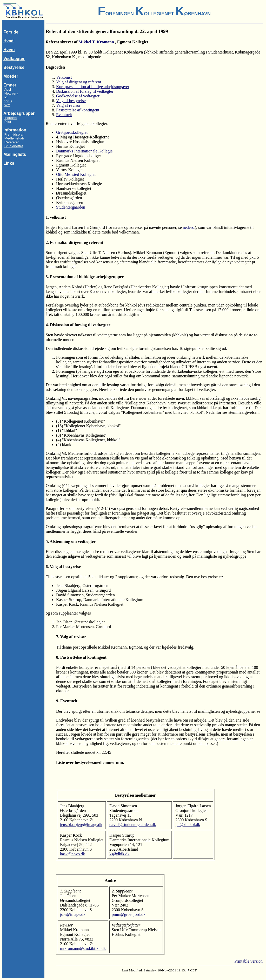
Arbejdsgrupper (19, 113)
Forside (11, 32)
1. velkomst (56, 217)
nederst (189, 227)
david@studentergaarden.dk (133, 825)
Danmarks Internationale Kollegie (84, 151)
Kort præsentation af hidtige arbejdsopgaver (93, 87)
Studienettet (14, 146)
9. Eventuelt (67, 701)
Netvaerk (11, 93)
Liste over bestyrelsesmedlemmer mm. (90, 762)
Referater (12, 142)
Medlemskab (14, 138)
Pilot (8, 122)
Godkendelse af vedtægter (78, 96)
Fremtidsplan (14, 134)
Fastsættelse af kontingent (78, 110)
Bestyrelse (14, 67)
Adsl (8, 89)
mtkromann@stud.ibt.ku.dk (83, 948)
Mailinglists (15, 154)
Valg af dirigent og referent (79, 82)
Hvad (8, 41)
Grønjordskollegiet (72, 132)
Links (9, 163)
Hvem (9, 50)
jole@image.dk (73, 914)
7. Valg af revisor (71, 637)
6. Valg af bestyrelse (63, 567)
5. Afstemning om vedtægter (71, 541)
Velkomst (64, 77)
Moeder (11, 76)
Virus (8, 101)
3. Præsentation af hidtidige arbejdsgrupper (85, 277)
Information (15, 130)
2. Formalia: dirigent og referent (74, 242)
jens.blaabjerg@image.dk (81, 825)
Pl (6, 97)
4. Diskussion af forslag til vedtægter (78, 325)
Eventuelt (64, 115)
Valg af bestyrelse (71, 101)
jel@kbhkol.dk (188, 825)
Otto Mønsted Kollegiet (76, 174)
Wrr (7, 105)
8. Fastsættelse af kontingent (81, 657)
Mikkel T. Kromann (96, 42)
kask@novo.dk (72, 854)
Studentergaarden (71, 207)
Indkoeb (11, 118)
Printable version (248, 961)
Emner (10, 85)
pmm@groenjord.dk (129, 914)
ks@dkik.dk (119, 854)
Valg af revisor (68, 105)
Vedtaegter (14, 59)
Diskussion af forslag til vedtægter (85, 91)
